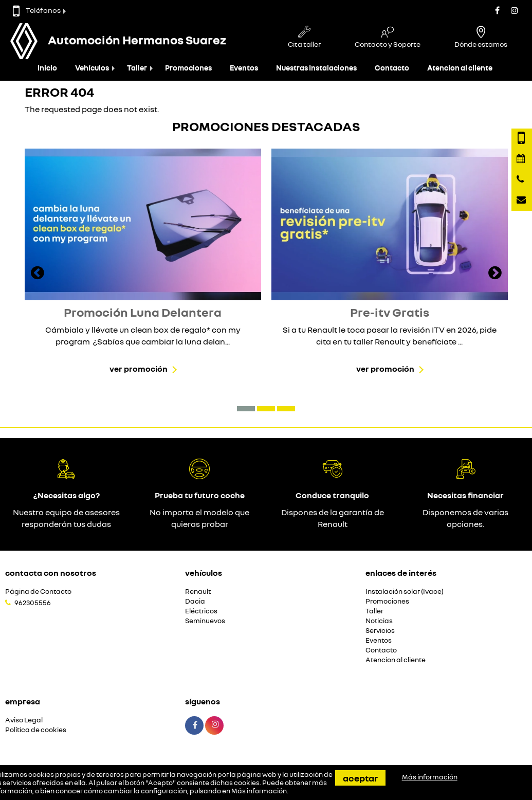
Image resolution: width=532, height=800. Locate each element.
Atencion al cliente (460, 68)
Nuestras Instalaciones (316, 68)
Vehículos (92, 68)
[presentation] (38, 274)
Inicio (47, 68)
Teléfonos (37, 10)
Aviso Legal (24, 720)
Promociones (188, 68)
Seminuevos (205, 621)
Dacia (195, 601)
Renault (198, 592)
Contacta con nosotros (51, 573)
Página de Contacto (38, 592)
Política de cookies (36, 730)
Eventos (244, 68)
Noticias (379, 621)
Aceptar (360, 778)
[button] (246, 409)
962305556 (33, 603)
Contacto (392, 68)
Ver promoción (139, 369)
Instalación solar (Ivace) (405, 592)
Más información (259, 791)
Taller (137, 68)
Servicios (380, 631)
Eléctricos (201, 611)
